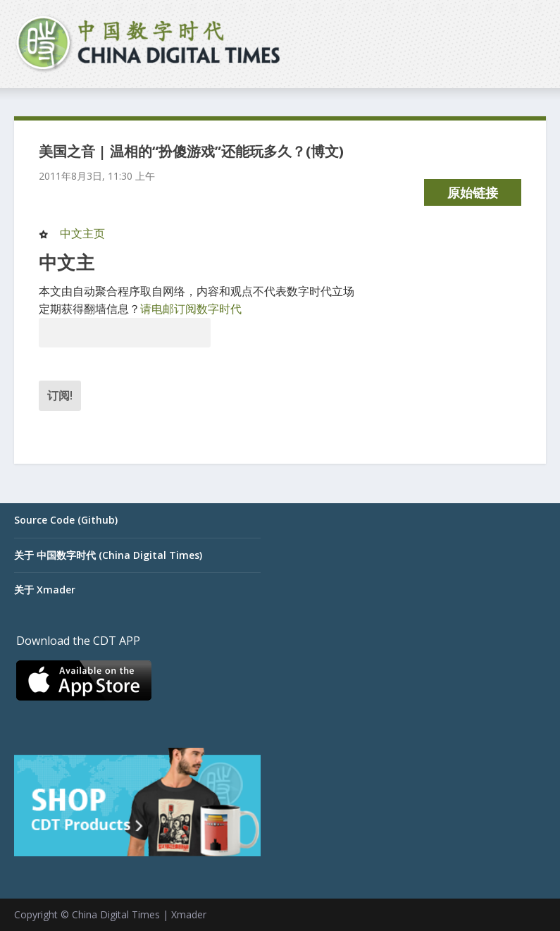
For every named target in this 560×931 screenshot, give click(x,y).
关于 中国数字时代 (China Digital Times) (108, 555)
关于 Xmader (45, 590)
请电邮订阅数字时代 (191, 309)
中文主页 (82, 233)
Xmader (189, 914)
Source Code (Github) (66, 520)
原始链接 (473, 192)
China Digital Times (116, 914)
